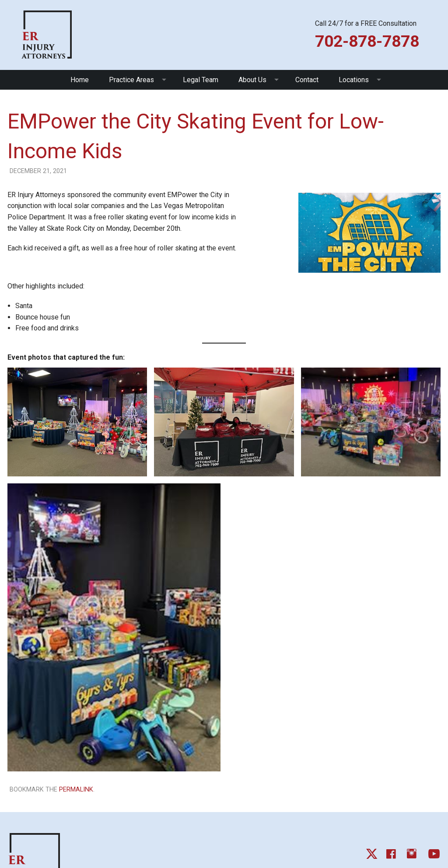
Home (80, 80)
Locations (354, 80)
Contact (307, 80)
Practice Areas (131, 80)
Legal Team (201, 80)
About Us (252, 80)
